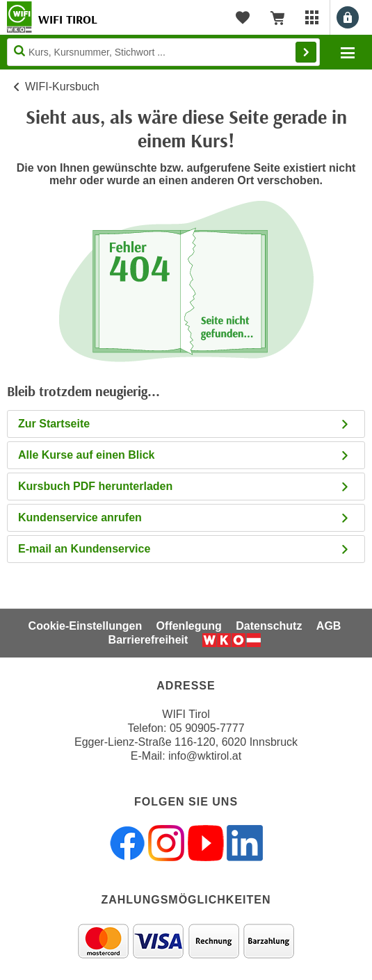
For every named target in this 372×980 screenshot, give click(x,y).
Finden (306, 52)
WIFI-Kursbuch (62, 87)
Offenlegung (189, 626)
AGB (329, 626)
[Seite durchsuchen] (163, 52)
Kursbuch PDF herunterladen (184, 486)
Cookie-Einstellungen (86, 626)
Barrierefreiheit (148, 640)
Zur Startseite (184, 424)
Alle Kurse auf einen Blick (184, 455)
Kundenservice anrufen (184, 517)
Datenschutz (269, 626)
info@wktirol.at (205, 756)
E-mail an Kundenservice (184, 549)
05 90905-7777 (207, 728)
